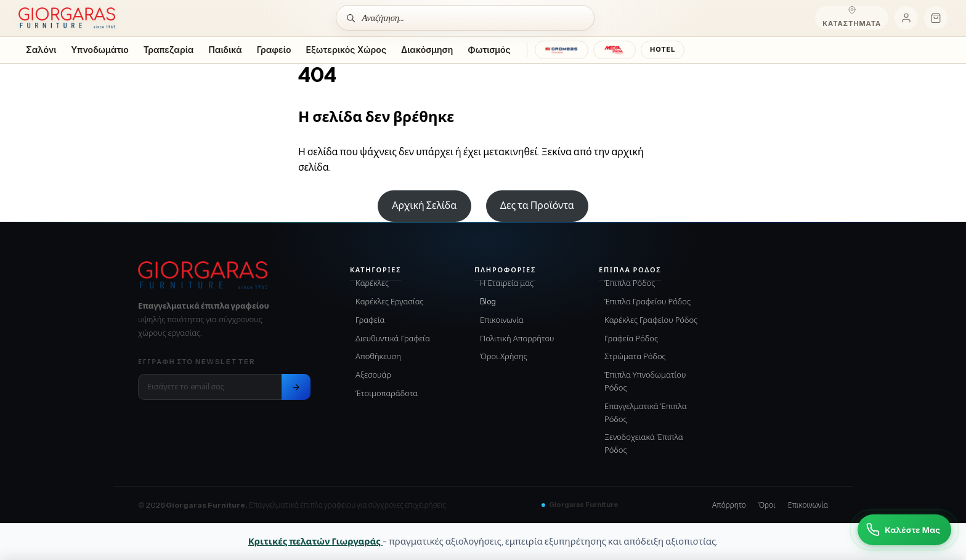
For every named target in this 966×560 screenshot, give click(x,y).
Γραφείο (274, 50)
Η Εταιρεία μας (507, 283)
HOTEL (663, 49)
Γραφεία (370, 320)
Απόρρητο (729, 505)
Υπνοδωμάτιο (100, 50)
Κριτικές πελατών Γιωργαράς (315, 541)
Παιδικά (225, 50)
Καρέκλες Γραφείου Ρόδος (651, 320)
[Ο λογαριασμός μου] (906, 18)
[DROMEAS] (562, 50)
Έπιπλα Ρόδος (630, 283)
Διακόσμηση (427, 50)
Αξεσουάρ (373, 375)
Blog (488, 301)
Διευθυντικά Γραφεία (393, 338)
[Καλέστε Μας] (904, 530)
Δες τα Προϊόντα (537, 205)
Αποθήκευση (378, 356)
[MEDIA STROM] (615, 50)
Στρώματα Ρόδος (635, 356)
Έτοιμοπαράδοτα (387, 393)
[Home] (67, 18)
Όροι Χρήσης (504, 356)
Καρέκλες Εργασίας (390, 301)
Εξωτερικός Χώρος (347, 50)
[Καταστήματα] (852, 18)
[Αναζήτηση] (465, 18)
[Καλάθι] (936, 18)
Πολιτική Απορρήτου (517, 338)
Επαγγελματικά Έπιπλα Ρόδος (646, 412)
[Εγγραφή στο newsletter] (296, 387)
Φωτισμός (489, 50)
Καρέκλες (372, 283)
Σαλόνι (41, 50)
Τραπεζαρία (169, 50)
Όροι (767, 505)
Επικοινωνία (502, 320)
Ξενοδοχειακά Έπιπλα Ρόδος (644, 443)
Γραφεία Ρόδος (631, 338)
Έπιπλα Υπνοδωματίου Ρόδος (645, 381)
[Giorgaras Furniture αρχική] (224, 275)
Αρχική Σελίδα (424, 205)
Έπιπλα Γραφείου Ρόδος (647, 301)
